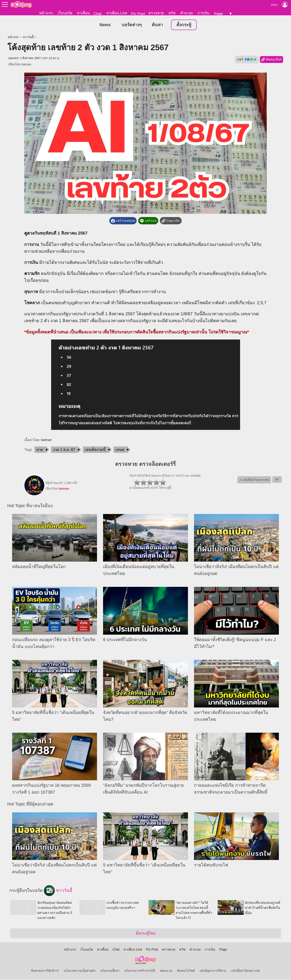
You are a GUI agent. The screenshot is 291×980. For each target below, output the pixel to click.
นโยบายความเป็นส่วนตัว (80, 971)
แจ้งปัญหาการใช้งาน (213, 971)
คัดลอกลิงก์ (271, 60)
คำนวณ (187, 13)
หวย (40, 450)
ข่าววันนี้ (28, 37)
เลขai (120, 450)
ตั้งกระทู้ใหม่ (146, 934)
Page (218, 14)
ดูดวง (29, 234)
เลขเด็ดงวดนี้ (95, 450)
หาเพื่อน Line (117, 13)
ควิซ (172, 13)
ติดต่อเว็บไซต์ (186, 971)
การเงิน (203, 13)
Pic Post (138, 14)
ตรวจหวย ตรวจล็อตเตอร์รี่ (145, 464)
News (105, 25)
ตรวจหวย (156, 13)
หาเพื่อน (83, 13)
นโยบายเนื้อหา (110, 971)
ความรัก (32, 274)
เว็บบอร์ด (65, 13)
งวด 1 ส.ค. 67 (64, 450)
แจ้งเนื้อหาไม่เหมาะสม (246, 971)
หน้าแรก (46, 13)
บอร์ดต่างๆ (132, 25)
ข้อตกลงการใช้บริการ (45, 971)
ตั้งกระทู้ (184, 25)
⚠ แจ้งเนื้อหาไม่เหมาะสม (254, 480)
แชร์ (247, 60)
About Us (166, 971)
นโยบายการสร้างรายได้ (140, 971)
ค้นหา (157, 25)
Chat (98, 14)
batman (26, 65)
